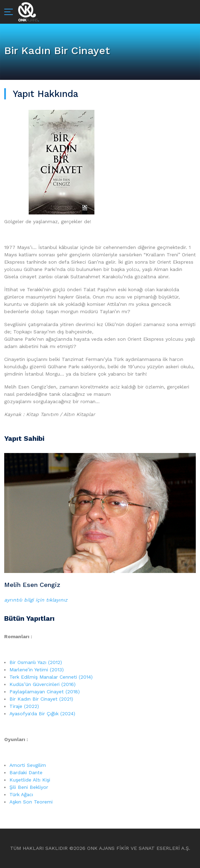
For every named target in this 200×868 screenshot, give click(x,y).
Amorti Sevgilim (28, 765)
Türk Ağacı (21, 794)
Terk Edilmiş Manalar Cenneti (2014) (51, 677)
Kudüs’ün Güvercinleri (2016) (43, 684)
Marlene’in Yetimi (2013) (37, 670)
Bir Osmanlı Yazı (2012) (36, 662)
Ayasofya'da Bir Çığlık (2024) (42, 714)
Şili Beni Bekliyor (29, 787)
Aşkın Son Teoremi (31, 802)
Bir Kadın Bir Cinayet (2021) (41, 699)
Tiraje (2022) (24, 706)
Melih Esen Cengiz (32, 585)
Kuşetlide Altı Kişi (30, 780)
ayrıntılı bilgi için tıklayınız (36, 600)
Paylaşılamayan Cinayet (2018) (45, 692)
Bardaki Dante (26, 772)
